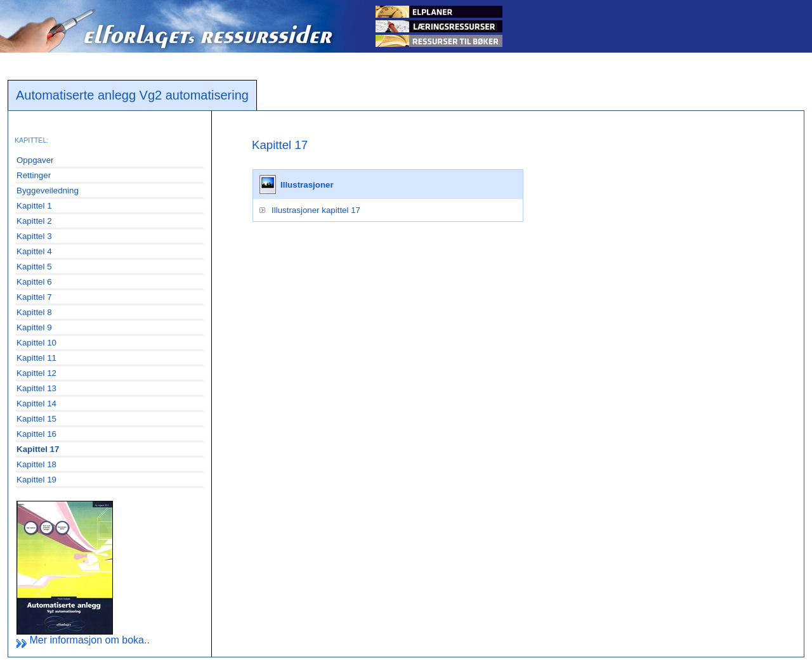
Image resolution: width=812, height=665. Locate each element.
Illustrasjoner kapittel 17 (316, 210)
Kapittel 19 (36, 480)
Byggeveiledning (48, 190)
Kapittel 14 (36, 404)
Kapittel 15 (36, 419)
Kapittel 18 (36, 464)
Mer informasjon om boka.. (83, 640)
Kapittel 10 (36, 343)
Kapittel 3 (34, 236)
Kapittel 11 (36, 358)
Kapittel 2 (34, 221)
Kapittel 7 (34, 297)
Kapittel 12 (36, 373)
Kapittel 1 (34, 206)
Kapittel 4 (34, 251)
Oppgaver (35, 160)
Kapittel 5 (34, 267)
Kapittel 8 (34, 312)
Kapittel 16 (36, 434)
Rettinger (34, 175)
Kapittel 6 (34, 282)
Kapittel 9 (34, 327)
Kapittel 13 (36, 388)
